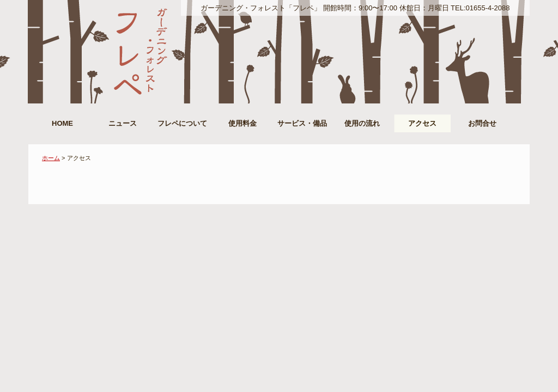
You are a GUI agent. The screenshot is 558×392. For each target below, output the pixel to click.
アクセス (422, 123)
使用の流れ (362, 123)
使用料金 (242, 123)
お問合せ (482, 123)
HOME (62, 123)
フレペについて (182, 123)
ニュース (123, 123)
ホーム (51, 158)
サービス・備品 (302, 123)
